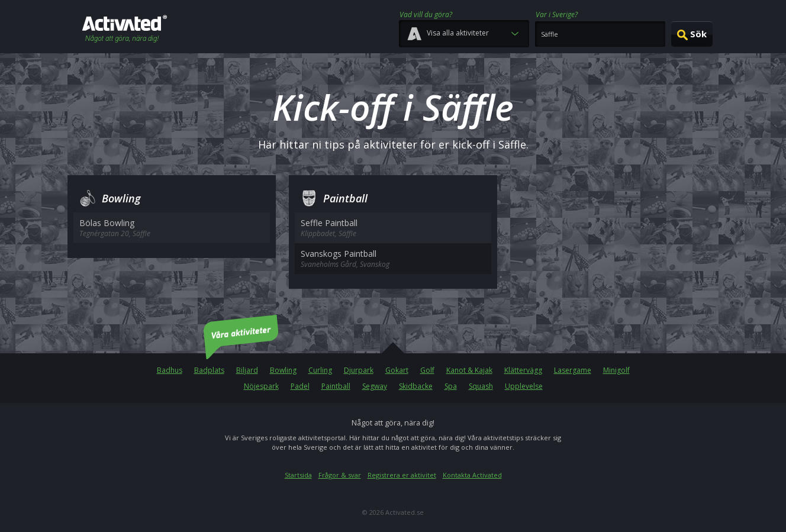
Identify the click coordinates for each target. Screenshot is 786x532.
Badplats (209, 370)
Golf (427, 370)
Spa (451, 386)
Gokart (397, 370)
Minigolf (616, 370)
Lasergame (573, 370)
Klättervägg (523, 370)
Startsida (298, 475)
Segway (375, 386)
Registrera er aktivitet (402, 475)
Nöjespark (261, 386)
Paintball (336, 386)
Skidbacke (416, 386)
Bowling (283, 370)
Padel (300, 386)
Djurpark (359, 370)
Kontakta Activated (472, 475)
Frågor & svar (340, 475)
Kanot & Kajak (469, 370)
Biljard (247, 370)
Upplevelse (524, 386)
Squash (481, 386)
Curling (320, 370)
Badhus (170, 370)
